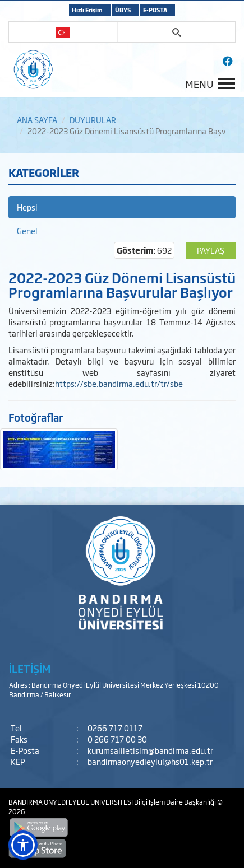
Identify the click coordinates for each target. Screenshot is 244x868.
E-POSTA (155, 10)
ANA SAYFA (37, 120)
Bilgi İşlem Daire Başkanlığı (176, 802)
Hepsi (27, 207)
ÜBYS (123, 10)
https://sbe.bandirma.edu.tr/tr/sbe (119, 383)
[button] (23, 845)
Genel (27, 230)
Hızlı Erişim (87, 10)
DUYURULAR (93, 120)
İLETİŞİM (30, 669)
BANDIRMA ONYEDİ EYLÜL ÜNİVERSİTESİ (71, 802)
